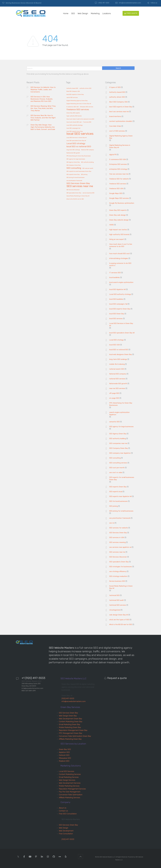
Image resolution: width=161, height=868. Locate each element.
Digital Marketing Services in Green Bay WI (120, 146)
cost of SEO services (117, 131)
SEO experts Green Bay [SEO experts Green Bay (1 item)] (73, 175)
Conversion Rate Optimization (71, 795)
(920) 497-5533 (104, 3)
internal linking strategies (119, 258)
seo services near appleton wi (120, 547)
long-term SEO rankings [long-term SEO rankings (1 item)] (73, 150)
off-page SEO (114, 393)
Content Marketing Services (70, 774)
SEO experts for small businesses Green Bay (122, 478)
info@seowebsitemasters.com (130, 3)
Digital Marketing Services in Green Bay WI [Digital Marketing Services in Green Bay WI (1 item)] (79, 104)
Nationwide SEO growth (118, 384)
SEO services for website (119, 528)
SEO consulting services (118, 463)
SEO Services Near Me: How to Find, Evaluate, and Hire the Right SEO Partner (43, 118)
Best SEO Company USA (118, 102)
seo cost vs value (116, 472)
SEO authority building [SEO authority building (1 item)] (87, 162)
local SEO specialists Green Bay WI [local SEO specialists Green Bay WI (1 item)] (76, 141)
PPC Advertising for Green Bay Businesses (121, 404)
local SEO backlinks (116, 299)
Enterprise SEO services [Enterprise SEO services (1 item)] (86, 107)
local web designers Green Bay (121, 354)
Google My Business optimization (122, 203)
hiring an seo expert (117, 239)
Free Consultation (66, 834)
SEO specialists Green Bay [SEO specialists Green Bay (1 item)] (74, 193)
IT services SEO (115, 273)
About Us (63, 808)
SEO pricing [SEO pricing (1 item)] (84, 175)
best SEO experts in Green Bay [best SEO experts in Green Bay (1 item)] (75, 95)
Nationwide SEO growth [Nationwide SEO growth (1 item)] (73, 153)
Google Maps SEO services (119, 198)
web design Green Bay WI (119, 615)
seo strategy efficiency (118, 571)
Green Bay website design (119, 220)
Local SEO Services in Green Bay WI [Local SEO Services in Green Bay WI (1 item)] (77, 138)
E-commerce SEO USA (118, 159)
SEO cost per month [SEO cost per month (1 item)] (88, 168)
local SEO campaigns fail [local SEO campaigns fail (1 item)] (73, 128)
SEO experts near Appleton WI (120, 496)
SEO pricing (113, 506)
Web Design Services (67, 780)
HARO (111, 225)
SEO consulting (115, 458)
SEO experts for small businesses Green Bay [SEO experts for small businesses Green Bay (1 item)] (79, 171)
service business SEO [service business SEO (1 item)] (88, 193)
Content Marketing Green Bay (71, 722)
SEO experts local (116, 492)
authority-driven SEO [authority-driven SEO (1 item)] (85, 88)
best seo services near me (119, 112)
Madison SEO (64, 761)
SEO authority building (118, 439)
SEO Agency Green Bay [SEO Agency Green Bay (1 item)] (73, 162)
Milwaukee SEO (65, 758)
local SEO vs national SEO (119, 350)
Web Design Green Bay (68, 716)
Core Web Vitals (115, 126)
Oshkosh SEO (64, 755)
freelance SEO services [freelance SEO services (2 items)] (78, 110)
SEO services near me (117, 552)
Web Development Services (70, 783)
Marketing (95, 14)
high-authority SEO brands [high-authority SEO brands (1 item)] (74, 116)
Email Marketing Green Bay (69, 724)
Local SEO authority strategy (120, 294)
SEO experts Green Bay (118, 487)
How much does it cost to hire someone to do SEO (121, 245)
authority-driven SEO (117, 97)
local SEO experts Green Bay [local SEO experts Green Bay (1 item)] (75, 131)
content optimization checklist (121, 121)
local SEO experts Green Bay (120, 309)
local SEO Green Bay (117, 314)
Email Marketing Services (69, 777)
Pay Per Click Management (70, 792)
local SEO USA (115, 345)
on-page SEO (114, 398)
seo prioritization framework (120, 518)
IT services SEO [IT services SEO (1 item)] (87, 122)
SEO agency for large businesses (121, 427)
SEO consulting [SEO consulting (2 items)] (74, 168)
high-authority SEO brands (119, 234)
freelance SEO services (118, 184)
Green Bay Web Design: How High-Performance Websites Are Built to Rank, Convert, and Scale (43, 127)
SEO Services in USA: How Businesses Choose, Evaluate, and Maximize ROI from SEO (42, 99)
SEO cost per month (117, 468)
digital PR (113, 155)
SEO (73, 14)
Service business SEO (117, 581)
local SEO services (116, 319)
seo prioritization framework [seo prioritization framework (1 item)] (74, 181)
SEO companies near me (118, 443)
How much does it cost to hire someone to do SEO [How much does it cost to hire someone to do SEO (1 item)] (80, 119)
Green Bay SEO (65, 749)
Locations (107, 14)
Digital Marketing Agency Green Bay (121, 137)
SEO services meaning (117, 542)
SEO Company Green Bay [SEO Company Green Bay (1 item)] (74, 165)
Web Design (83, 14)
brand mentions (115, 116)
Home (66, 14)
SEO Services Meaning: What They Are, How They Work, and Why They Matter (43, 108)
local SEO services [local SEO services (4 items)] (80, 134)
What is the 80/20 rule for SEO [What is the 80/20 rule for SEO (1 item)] (75, 199)
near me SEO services (117, 388)
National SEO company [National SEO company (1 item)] (88, 150)
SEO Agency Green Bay (118, 434)
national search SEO (117, 369)
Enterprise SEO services (118, 164)
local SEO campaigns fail (118, 304)
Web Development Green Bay (70, 719)
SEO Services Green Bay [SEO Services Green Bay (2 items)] (78, 183)
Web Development (66, 831)
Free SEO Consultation (68, 814)
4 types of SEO (115, 87)
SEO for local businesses (118, 501)
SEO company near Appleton (120, 453)
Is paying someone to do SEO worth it (120, 264)
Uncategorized (115, 610)
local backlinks (115, 277)
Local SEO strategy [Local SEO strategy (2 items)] (76, 144)
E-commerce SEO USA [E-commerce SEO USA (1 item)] (73, 107)
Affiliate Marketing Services (69, 797)
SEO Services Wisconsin (118, 557)
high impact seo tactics (118, 230)
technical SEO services (118, 605)
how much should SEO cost (120, 254)
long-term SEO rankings (118, 359)
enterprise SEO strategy (118, 169)
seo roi (112, 523)
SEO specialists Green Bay (119, 562)
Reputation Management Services (72, 789)
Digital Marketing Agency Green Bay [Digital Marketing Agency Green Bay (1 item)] (77, 101)
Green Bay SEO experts (118, 210)
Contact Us (63, 811)
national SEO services (117, 379)
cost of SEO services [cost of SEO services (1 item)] (72, 98)
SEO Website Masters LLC (107, 857)
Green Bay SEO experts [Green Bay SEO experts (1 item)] (73, 113)
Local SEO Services (67, 771)
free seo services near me (119, 174)
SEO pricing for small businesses (121, 511)
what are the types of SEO (119, 620)
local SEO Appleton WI (117, 289)
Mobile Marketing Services (69, 786)
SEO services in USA (117, 537)
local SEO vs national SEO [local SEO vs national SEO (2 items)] (79, 147)
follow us (154, 3)
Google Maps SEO (116, 193)
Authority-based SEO (117, 92)
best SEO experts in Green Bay (121, 107)
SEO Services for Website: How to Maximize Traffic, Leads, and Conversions (43, 90)
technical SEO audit (117, 600)
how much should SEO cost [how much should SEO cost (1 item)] (74, 122)
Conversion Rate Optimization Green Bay (75, 736)
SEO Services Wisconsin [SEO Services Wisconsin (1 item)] (73, 190)
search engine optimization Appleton (119, 413)
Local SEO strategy (116, 340)
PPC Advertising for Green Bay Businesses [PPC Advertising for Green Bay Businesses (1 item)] (79, 156)
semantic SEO (114, 422)
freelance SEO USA (116, 189)
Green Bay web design (118, 215)
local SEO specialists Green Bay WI (122, 333)
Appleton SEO (64, 752)
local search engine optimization (121, 282)
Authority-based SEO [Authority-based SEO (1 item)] (72, 88)
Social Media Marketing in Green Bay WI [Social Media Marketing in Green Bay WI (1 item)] (78, 196)
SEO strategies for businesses (121, 567)
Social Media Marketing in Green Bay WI (121, 587)
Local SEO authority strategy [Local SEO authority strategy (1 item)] (75, 125)
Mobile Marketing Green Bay (70, 727)
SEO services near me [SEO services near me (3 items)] (80, 186)
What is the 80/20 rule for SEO (121, 624)
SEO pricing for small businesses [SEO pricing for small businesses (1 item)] (75, 178)
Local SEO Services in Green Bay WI (121, 325)
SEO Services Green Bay (118, 533)
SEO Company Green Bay (119, 448)
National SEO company (118, 374)
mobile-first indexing (117, 364)
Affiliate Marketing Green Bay (70, 739)
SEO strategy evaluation (118, 576)
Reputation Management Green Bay (73, 730)
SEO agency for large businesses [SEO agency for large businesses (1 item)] (76, 159)
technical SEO (114, 595)
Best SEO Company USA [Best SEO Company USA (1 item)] (73, 91)
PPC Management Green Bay (71, 733)
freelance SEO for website (119, 179)
